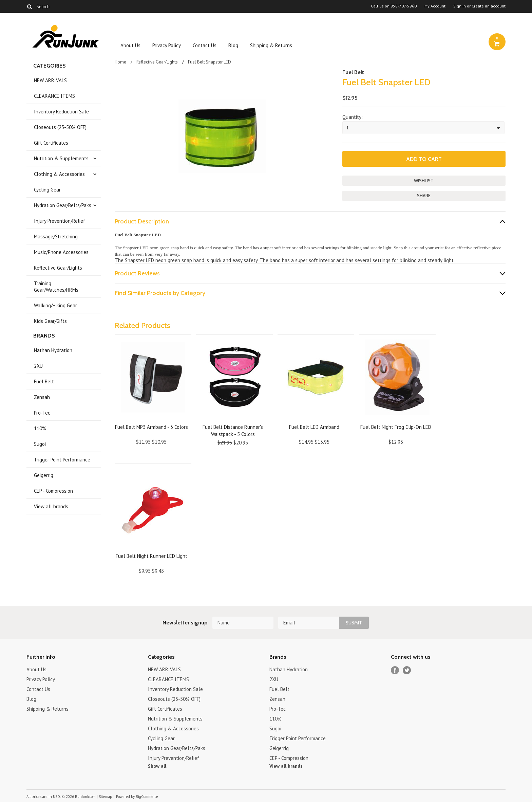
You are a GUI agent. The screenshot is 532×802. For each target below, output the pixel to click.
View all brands (51, 506)
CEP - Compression (53, 491)
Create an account (489, 6)
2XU (38, 366)
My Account (435, 6)
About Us (130, 45)
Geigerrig (44, 475)
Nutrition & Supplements (61, 158)
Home (120, 62)
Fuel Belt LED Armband (314, 427)
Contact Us (205, 45)
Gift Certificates (51, 143)
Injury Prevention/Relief (60, 221)
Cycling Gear (47, 190)
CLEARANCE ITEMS (54, 96)
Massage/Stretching (56, 236)
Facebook (395, 670)
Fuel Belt (44, 381)
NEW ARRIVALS (50, 80)
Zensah (42, 397)
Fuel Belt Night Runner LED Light (151, 556)
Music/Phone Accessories (61, 252)
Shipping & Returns (271, 45)
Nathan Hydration (53, 350)
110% (40, 428)
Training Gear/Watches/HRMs (56, 287)
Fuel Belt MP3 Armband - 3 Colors (151, 427)
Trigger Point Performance (62, 460)
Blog (233, 45)
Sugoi (40, 444)
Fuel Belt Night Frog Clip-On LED (396, 427)
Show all (157, 766)
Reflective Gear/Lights (58, 268)
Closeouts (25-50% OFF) (60, 127)
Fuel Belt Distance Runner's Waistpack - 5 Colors (233, 431)
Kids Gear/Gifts (50, 321)
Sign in (460, 6)
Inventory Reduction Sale (61, 112)
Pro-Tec (42, 413)
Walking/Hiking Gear (55, 305)
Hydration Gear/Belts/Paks (63, 205)
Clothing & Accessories (59, 174)
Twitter (407, 670)
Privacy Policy (167, 45)
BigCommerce (147, 797)
